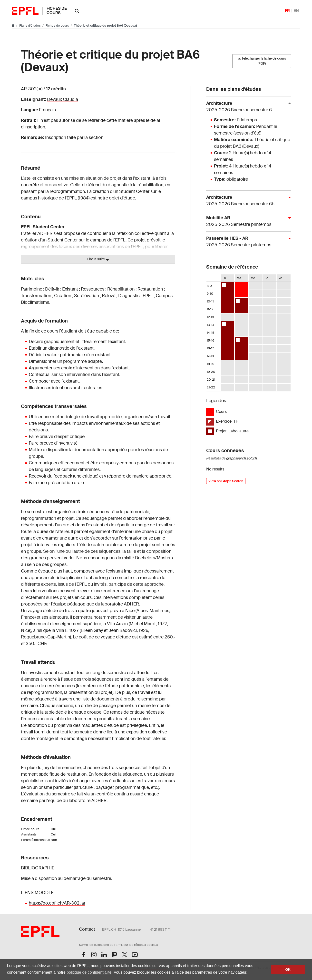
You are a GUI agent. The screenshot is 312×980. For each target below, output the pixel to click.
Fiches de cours (57, 11)
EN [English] (296, 11)
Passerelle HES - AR (247, 242)
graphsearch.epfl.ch (242, 458)
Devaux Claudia (63, 99)
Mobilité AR (247, 221)
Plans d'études (30, 26)
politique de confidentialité (89, 972)
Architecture (247, 107)
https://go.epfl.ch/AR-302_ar (57, 903)
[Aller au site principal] (13, 26)
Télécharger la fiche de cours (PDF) (262, 61)
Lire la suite (98, 259)
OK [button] (288, 970)
